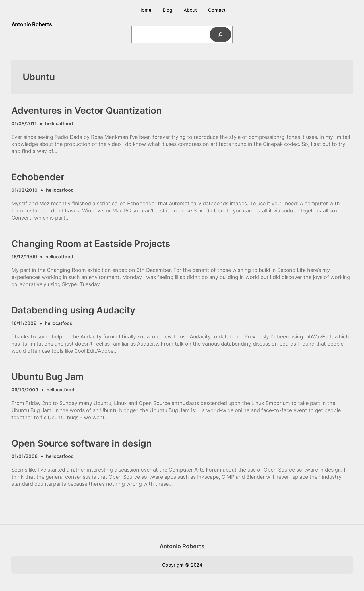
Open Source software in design (82, 443)
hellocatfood (59, 123)
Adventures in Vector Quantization (87, 111)
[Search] (220, 34)
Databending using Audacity (73, 310)
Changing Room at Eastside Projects (91, 244)
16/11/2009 (24, 323)
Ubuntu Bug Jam (47, 377)
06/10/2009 (25, 390)
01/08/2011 (24, 123)
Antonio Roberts (32, 24)
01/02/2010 (24, 190)
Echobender (38, 177)
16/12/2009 (24, 257)
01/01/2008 (24, 456)
